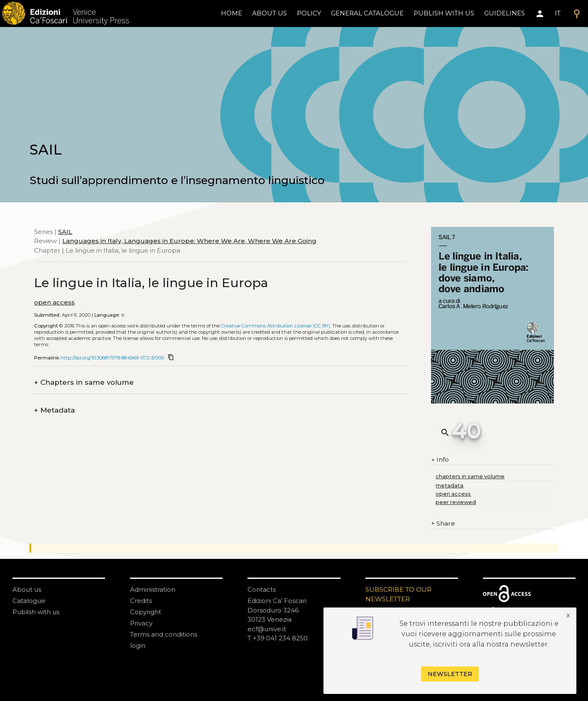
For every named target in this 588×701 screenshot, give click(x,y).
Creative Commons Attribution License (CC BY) (276, 326)
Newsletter (450, 674)
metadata (450, 486)
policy (309, 13)
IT (558, 13)
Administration (153, 589)
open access (54, 302)
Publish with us (444, 13)
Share (443, 524)
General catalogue (367, 13)
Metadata (54, 410)
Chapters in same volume (84, 382)
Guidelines (505, 13)
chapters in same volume (470, 476)
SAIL (65, 232)
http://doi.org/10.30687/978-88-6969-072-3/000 (112, 358)
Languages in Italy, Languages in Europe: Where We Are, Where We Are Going (189, 241)
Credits (141, 601)
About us (269, 13)
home (232, 13)
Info (440, 460)
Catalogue (29, 601)
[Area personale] (540, 14)
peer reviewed (456, 502)
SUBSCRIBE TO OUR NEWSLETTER (398, 594)
